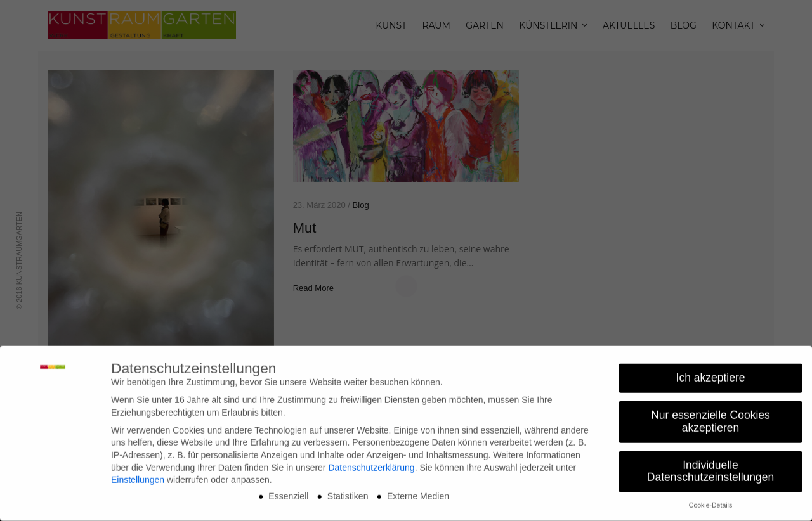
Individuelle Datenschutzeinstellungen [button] (710, 467)
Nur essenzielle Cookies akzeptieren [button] (710, 418)
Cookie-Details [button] (710, 501)
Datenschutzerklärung (371, 463)
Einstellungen (138, 475)
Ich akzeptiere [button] (711, 374)
